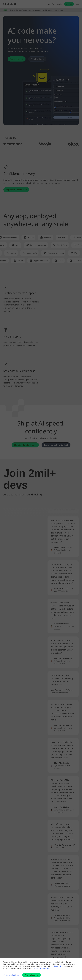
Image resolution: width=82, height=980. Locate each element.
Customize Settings (11, 975)
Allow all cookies (32, 975)
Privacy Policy (57, 966)
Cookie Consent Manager (41, 968)
